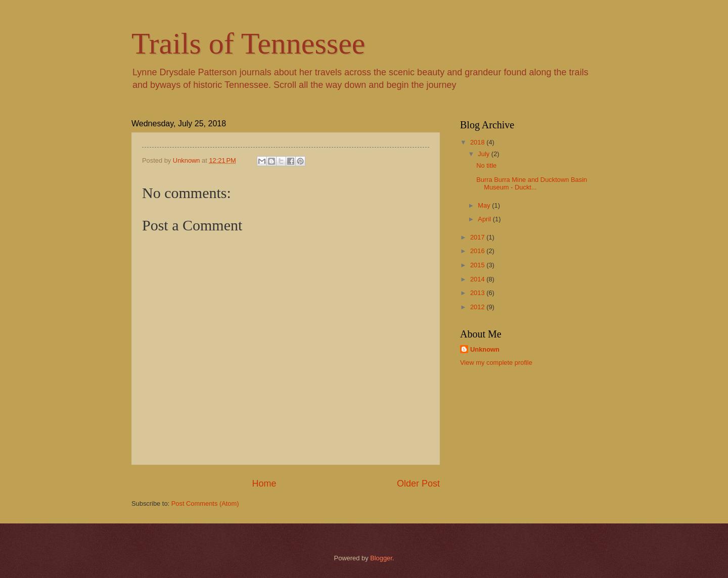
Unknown (485, 349)
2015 (478, 265)
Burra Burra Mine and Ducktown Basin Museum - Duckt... (532, 183)
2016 (478, 251)
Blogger (381, 558)
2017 (478, 237)
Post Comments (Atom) (205, 503)
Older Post (418, 484)
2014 (478, 279)
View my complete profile (496, 363)
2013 (478, 293)
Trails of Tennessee (248, 43)
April (485, 219)
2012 (478, 307)
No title (486, 165)
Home (264, 484)
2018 (478, 142)
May (485, 205)
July (484, 154)
